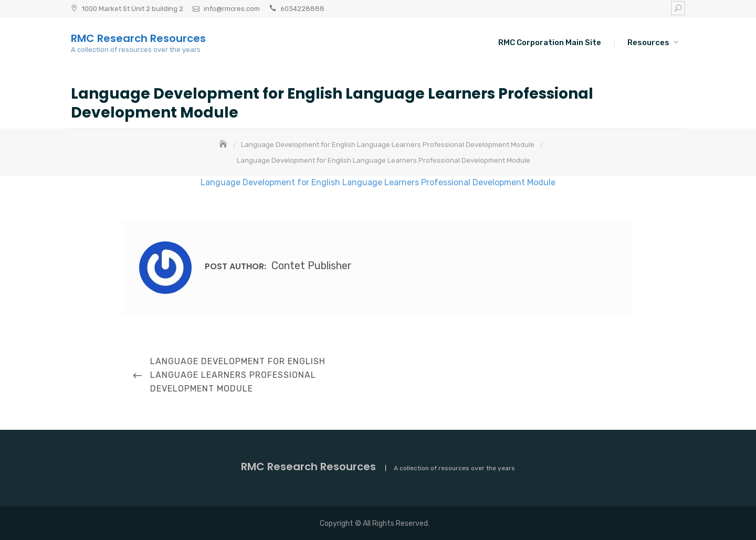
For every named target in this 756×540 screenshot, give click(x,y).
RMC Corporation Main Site (550, 43)
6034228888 (302, 9)
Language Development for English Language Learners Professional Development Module (378, 182)
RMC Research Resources (138, 38)
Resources (648, 43)
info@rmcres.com (232, 9)
